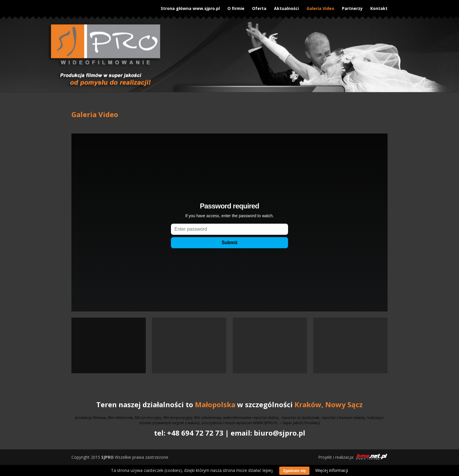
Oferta (259, 7)
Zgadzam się (294, 471)
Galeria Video (320, 7)
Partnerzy (352, 7)
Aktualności (286, 7)
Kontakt (379, 7)
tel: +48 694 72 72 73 (189, 433)
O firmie (236, 7)
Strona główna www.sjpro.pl (190, 7)
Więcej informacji (332, 470)
